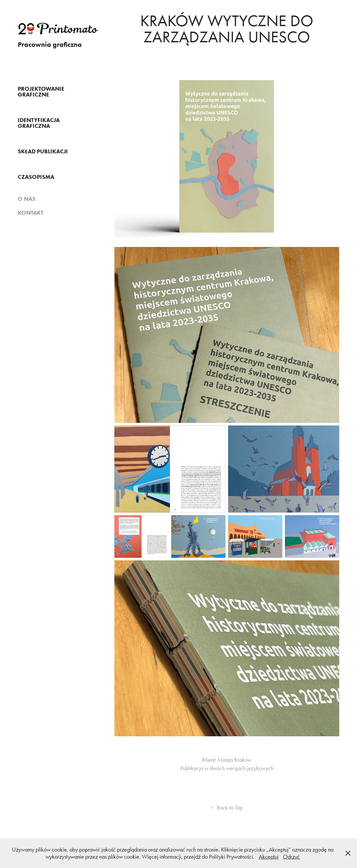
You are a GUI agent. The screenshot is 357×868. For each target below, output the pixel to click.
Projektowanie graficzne (41, 92)
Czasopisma (36, 177)
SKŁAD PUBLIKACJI (43, 151)
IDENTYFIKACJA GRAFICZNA (39, 123)
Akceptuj (269, 857)
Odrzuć (291, 857)
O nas (27, 199)
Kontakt (31, 213)
